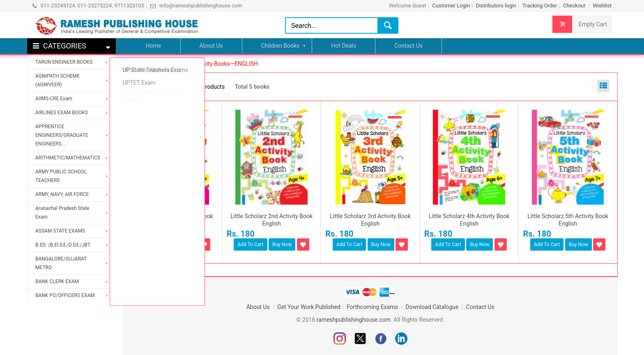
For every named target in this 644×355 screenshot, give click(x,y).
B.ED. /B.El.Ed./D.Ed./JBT (63, 245)
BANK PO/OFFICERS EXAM (65, 295)
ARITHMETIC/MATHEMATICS (68, 158)
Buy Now (183, 244)
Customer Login (451, 6)
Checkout (575, 6)
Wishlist (602, 6)
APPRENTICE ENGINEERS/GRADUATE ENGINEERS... (62, 135)
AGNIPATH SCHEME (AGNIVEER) (57, 80)
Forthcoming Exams (373, 307)
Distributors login (496, 6)
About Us (211, 46)
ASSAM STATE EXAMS (60, 231)
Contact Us (408, 46)
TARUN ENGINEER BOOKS (64, 62)
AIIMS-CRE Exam (54, 99)
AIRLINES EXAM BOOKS (62, 113)
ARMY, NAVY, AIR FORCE (62, 194)
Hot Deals (344, 46)
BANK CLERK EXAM (57, 281)
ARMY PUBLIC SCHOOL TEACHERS (61, 176)
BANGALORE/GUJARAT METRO (61, 263)
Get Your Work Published (309, 307)
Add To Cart (152, 244)
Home (154, 46)
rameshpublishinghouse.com (354, 320)
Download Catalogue (433, 307)
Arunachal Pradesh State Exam (62, 213)
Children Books (281, 46)
